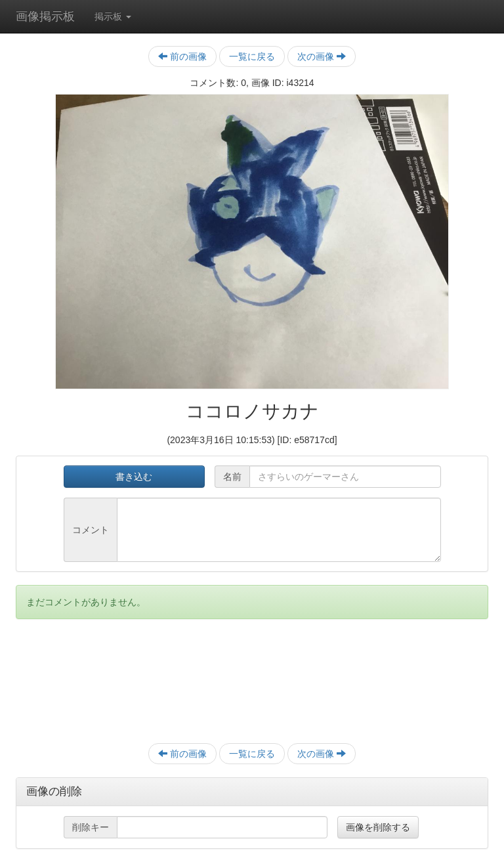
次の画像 (322, 56)
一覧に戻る (252, 56)
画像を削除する (378, 827)
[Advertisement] (252, 688)
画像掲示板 (45, 16)
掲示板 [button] (113, 16)
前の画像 (182, 56)
